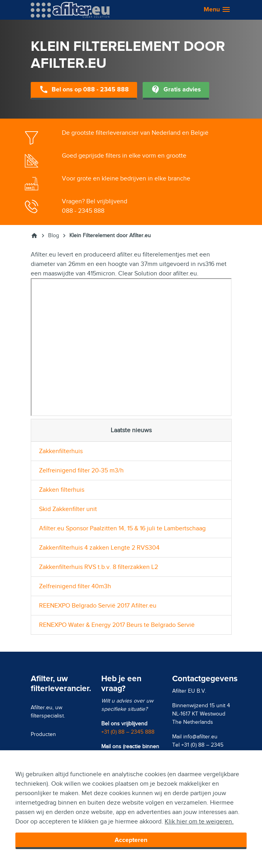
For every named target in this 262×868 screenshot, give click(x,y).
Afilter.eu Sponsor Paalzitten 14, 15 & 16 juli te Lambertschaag (122, 528)
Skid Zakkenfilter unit (68, 509)
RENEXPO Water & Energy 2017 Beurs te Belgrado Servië (117, 625)
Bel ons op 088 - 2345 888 (84, 90)
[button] (213, 10)
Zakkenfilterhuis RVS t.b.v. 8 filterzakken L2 (98, 567)
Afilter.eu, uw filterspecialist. (48, 712)
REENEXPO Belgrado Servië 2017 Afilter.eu (98, 606)
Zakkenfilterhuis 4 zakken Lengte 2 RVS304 (99, 548)
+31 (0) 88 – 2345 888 (128, 732)
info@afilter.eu (200, 737)
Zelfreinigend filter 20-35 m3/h (81, 470)
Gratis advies (176, 90)
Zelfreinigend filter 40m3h (75, 586)
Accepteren (131, 840)
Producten (43, 734)
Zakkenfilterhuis (61, 451)
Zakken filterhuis (62, 490)
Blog (54, 235)
